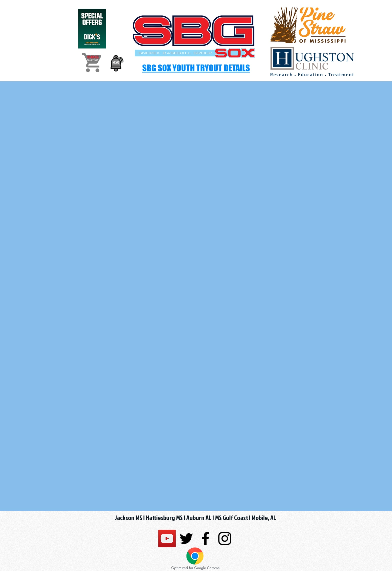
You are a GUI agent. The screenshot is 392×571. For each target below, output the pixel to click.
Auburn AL (199, 517)
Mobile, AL (263, 517)
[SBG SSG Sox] (167, 538)
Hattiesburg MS (164, 517)
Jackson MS (128, 517)
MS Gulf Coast (231, 517)
